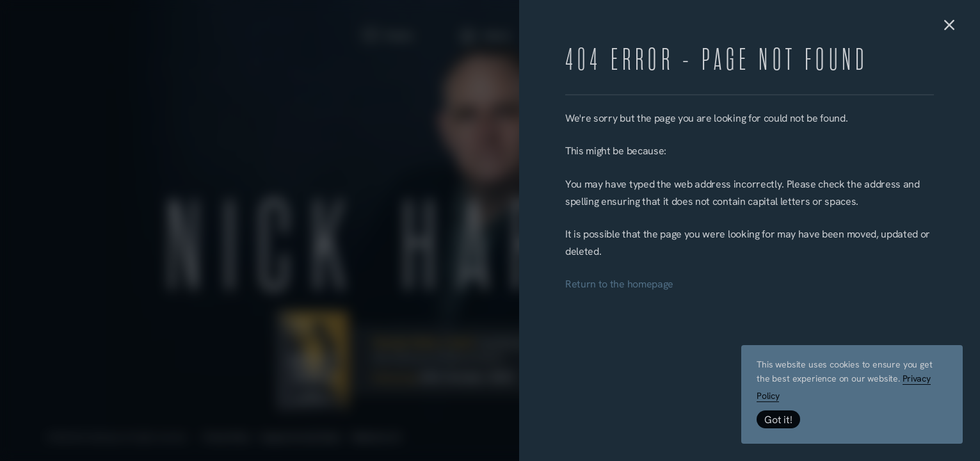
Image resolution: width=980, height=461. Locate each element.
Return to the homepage (619, 285)
